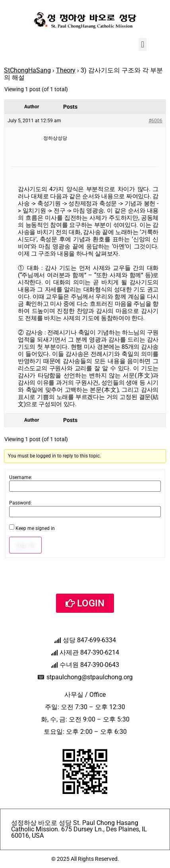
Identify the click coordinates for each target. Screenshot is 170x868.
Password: (20, 503)
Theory (66, 70)
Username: (21, 477)
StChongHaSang (27, 70)
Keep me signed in (35, 528)
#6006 (156, 121)
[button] (142, 44)
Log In (25, 545)
